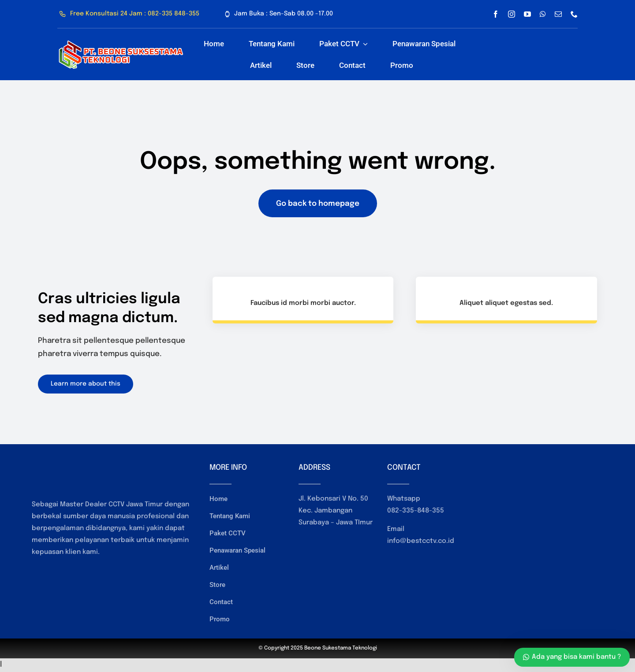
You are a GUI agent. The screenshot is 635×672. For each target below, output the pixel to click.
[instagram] (512, 14)
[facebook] (496, 14)
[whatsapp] (543, 14)
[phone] (574, 14)
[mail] (558, 14)
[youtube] (527, 14)
